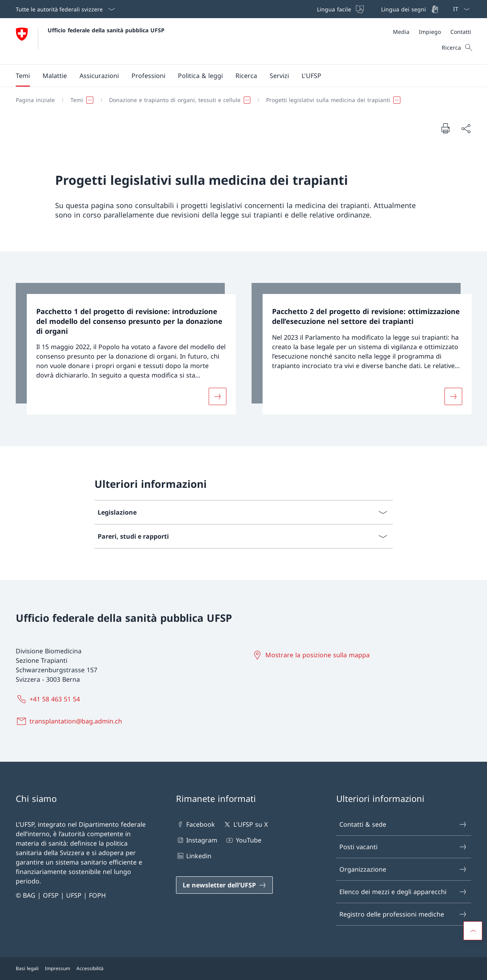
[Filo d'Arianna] (240, 100)
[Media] (401, 32)
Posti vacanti (403, 847)
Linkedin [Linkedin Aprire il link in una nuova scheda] (194, 856)
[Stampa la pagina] (445, 128)
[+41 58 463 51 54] (49, 699)
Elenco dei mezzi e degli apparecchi (403, 892)
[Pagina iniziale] (35, 100)
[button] (23, 76)
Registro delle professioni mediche (403, 914)
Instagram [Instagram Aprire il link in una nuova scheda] (197, 840)
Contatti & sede (403, 824)
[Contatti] (461, 32)
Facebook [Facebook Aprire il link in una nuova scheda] (195, 824)
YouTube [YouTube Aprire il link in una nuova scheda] (243, 840)
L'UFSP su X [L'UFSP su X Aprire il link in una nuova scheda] (245, 824)
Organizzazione (403, 869)
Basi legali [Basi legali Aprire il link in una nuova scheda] (27, 968)
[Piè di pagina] (244, 969)
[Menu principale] (237, 76)
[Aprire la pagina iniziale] (90, 41)
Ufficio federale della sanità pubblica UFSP (106, 30)
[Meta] (432, 32)
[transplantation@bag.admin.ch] (70, 721)
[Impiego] (430, 32)
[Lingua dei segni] (409, 9)
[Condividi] (466, 128)
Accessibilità (90, 968)
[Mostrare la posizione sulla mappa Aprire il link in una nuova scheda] (312, 655)
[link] (126, 349)
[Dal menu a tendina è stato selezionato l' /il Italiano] (459, 9)
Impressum (57, 968)
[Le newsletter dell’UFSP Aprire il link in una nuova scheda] (224, 885)
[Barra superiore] (377, 9)
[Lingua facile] (340, 9)
